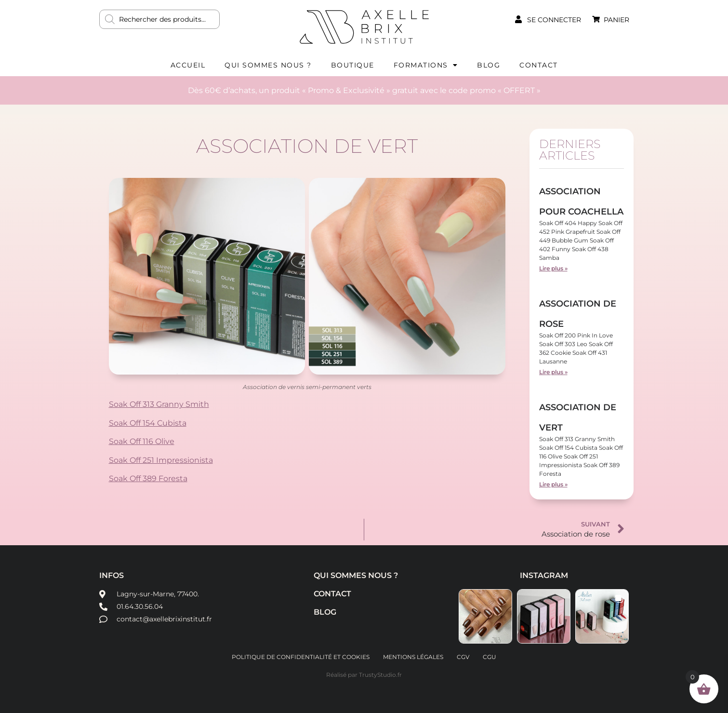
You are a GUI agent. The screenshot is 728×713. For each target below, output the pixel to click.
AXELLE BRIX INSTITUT (364, 27)
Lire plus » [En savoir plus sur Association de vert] (553, 484)
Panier (616, 20)
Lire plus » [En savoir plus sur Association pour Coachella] (553, 268)
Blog (489, 65)
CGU (490, 657)
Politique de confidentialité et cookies (301, 657)
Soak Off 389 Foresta (148, 478)
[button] (485, 616)
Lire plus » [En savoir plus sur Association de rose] (553, 372)
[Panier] (596, 19)
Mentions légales (413, 657)
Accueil (188, 65)
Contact (539, 65)
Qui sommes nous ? (268, 65)
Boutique (353, 65)
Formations (426, 65)
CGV (463, 657)
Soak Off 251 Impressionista (161, 460)
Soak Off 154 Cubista (148, 423)
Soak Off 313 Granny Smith (159, 404)
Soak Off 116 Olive (142, 441)
